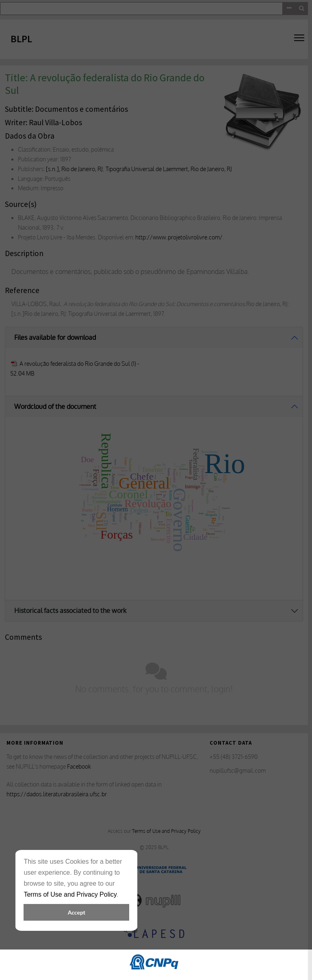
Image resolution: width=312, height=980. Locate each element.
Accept (77, 912)
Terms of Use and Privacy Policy (70, 894)
